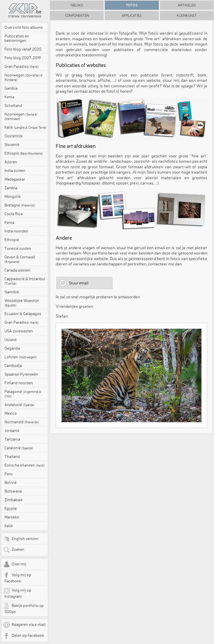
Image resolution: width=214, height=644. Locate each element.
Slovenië (12, 145)
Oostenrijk (14, 136)
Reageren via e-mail (25, 625)
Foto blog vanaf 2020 (23, 49)
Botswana (13, 491)
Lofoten (21, 357)
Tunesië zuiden (18, 248)
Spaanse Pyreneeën (21, 374)
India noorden (16, 231)
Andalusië (20, 405)
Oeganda (12, 348)
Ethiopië (24, 153)
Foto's (132, 5)
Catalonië (19, 448)
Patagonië (23, 394)
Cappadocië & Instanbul (25, 281)
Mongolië (13, 196)
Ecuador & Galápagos (23, 314)
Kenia (9, 97)
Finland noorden (19, 383)
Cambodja (13, 366)
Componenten (77, 15)
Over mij (15, 564)
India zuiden (15, 170)
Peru (8, 474)
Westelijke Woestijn (22, 303)
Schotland (13, 105)
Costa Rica (14, 214)
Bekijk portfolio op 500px (24, 608)
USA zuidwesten (19, 331)
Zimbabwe (14, 500)
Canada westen (17, 270)
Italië (25, 127)
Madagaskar (15, 179)
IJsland (10, 340)
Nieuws (77, 5)
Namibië (12, 292)
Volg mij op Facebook (17, 578)
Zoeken (14, 550)
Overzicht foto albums (24, 27)
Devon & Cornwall (20, 259)
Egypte (11, 508)
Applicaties (132, 15)
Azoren (11, 162)
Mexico (11, 413)
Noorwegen (24, 77)
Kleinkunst (187, 15)
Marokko (12, 517)
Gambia (11, 88)
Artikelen (187, 5)
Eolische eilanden (25, 465)
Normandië (22, 422)
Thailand (12, 456)
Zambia (11, 188)
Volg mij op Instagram (17, 593)
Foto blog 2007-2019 (23, 58)
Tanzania (12, 439)
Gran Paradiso (22, 66)
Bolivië (10, 482)
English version (21, 539)
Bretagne (20, 205)
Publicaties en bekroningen (17, 38)
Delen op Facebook (24, 636)
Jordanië (12, 431)
